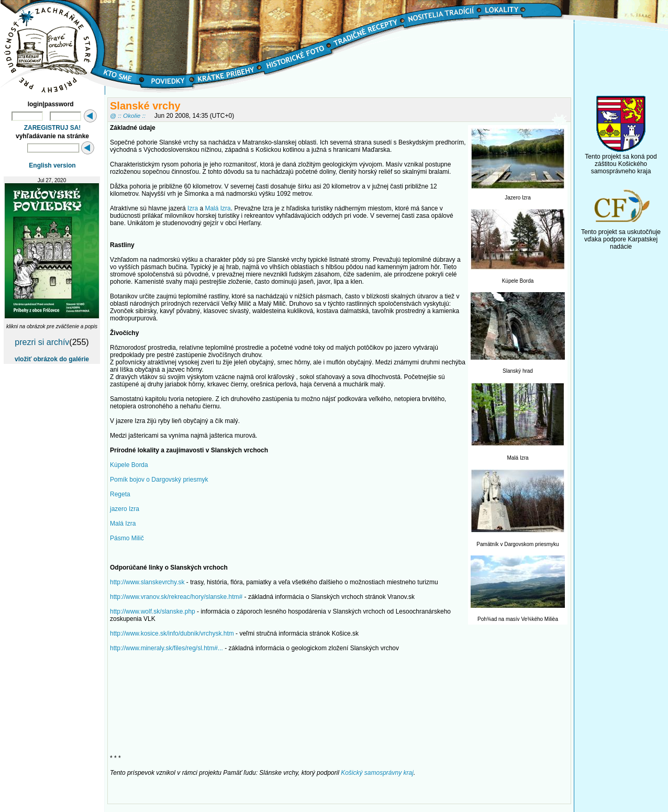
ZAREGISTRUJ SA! (53, 128)
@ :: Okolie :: (128, 115)
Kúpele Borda (129, 465)
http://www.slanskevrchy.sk (147, 582)
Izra (193, 208)
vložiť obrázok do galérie (52, 359)
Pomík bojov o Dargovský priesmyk (159, 480)
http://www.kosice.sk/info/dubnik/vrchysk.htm (172, 633)
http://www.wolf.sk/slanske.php (153, 611)
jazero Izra (125, 509)
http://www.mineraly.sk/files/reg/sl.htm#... (166, 648)
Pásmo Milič (127, 538)
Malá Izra (218, 208)
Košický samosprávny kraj (377, 773)
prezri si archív (42, 342)
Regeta (120, 494)
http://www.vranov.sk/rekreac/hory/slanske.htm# (176, 597)
